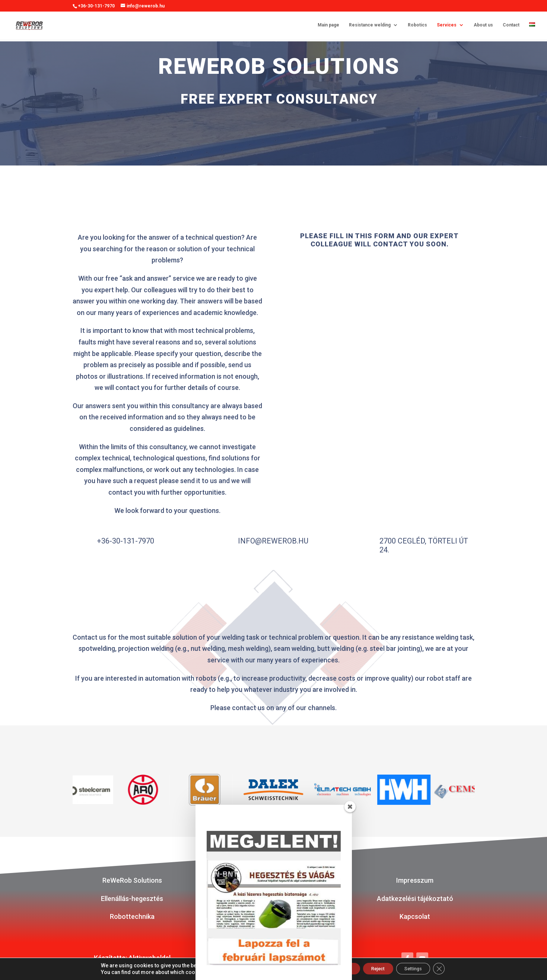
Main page (328, 26)
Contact (511, 26)
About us (483, 26)
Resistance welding (370, 26)
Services (447, 26)
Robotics (417, 26)
